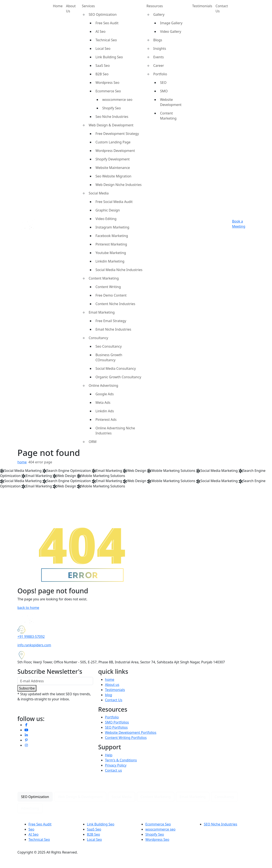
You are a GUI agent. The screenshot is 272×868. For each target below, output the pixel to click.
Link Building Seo (109, 57)
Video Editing (106, 219)
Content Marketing (104, 278)
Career (159, 66)
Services (88, 6)
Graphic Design (108, 210)
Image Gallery (171, 23)
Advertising (30, 808)
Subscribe (27, 688)
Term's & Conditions (121, 760)
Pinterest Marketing (111, 244)
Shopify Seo (112, 108)
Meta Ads (103, 403)
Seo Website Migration (113, 176)
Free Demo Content (111, 295)
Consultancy (98, 338)
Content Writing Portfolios (126, 738)
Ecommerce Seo (108, 91)
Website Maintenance (113, 168)
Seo (31, 829)
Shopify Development (113, 159)
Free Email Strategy (111, 321)
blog (109, 695)
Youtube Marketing (111, 253)
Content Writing (108, 287)
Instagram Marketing (112, 227)
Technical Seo (106, 40)
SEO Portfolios (116, 727)
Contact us (113, 770)
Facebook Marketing (112, 236)
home (22, 462)
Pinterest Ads (106, 420)
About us (112, 685)
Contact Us (222, 9)
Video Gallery (171, 31)
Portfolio (160, 74)
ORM (93, 442)
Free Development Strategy (117, 134)
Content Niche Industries (115, 304)
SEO (163, 83)
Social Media (99, 193)
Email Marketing (102, 312)
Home (58, 6)
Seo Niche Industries (112, 117)
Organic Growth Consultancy (118, 377)
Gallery (159, 14)
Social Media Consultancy (116, 368)
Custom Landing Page (113, 142)
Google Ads (105, 394)
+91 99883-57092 (31, 637)
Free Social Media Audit (114, 202)
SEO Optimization (103, 14)
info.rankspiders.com (34, 645)
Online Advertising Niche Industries (115, 431)
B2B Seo (102, 74)
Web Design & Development (111, 125)
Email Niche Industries (113, 329)
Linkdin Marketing (110, 261)
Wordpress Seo (107, 83)
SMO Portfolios (117, 722)
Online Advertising (103, 385)
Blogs (158, 40)
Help (109, 755)
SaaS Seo (103, 66)
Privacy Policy (116, 765)
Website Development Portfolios (131, 732)
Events (158, 57)
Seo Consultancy (109, 346)
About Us (71, 9)
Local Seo (103, 49)
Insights (160, 49)
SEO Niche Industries (220, 824)
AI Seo (100, 31)
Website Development (171, 102)
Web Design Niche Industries (118, 185)
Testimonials (202, 6)
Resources (155, 6)
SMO (164, 91)
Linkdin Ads (105, 411)
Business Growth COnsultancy (109, 357)
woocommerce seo (117, 100)
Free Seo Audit (107, 23)
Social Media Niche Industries (119, 270)
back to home (28, 608)
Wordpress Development (115, 151)
